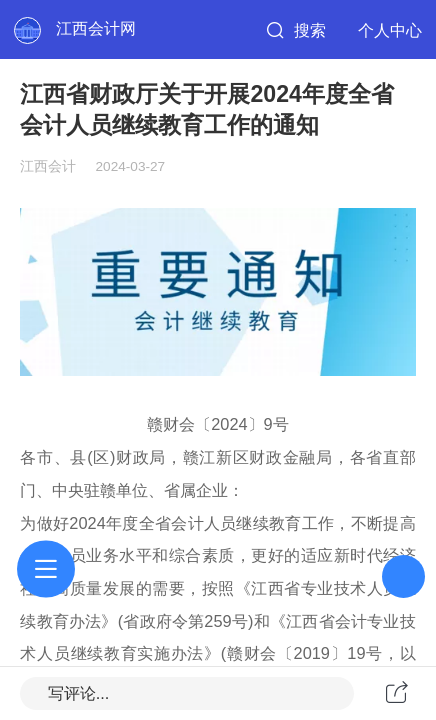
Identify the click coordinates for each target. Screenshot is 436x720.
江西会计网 (96, 28)
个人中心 (390, 30)
